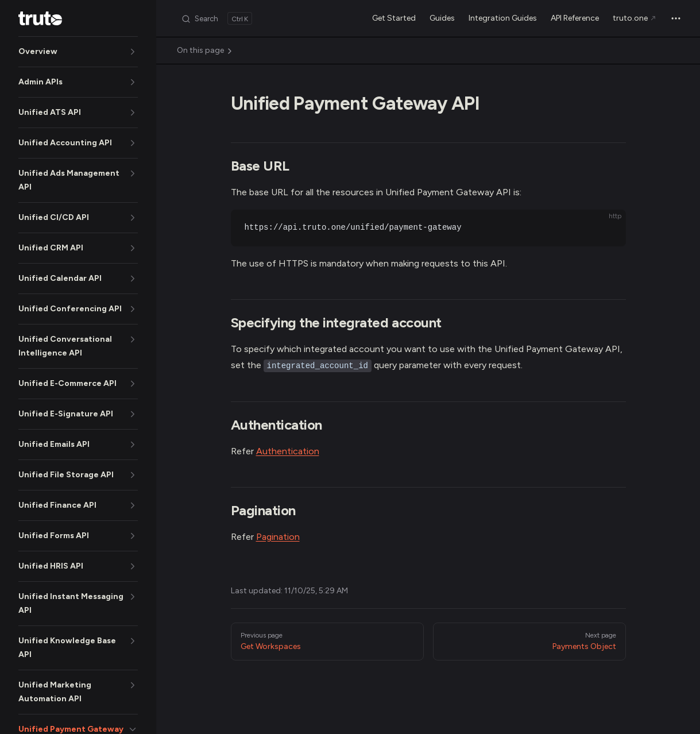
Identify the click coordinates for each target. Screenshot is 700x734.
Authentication (288, 451)
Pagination (278, 537)
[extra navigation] (676, 18)
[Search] (216, 18)
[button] (78, 52)
